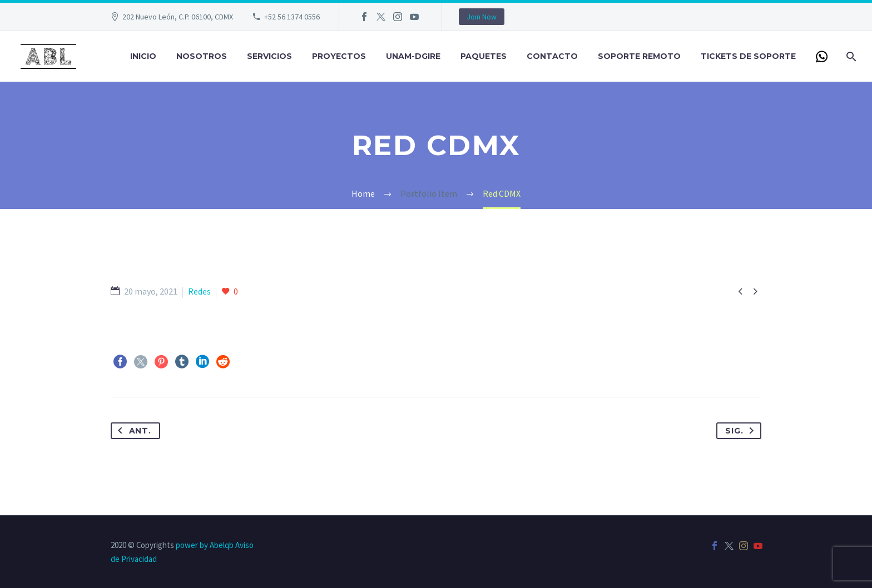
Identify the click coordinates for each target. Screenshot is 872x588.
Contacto (552, 56)
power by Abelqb (205, 545)
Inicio (143, 56)
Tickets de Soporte (748, 56)
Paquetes (484, 56)
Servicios (269, 56)
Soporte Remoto (639, 56)
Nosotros (202, 56)
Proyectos (339, 56)
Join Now (482, 17)
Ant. (132, 431)
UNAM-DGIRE (413, 56)
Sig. (742, 431)
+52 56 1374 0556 (292, 17)
